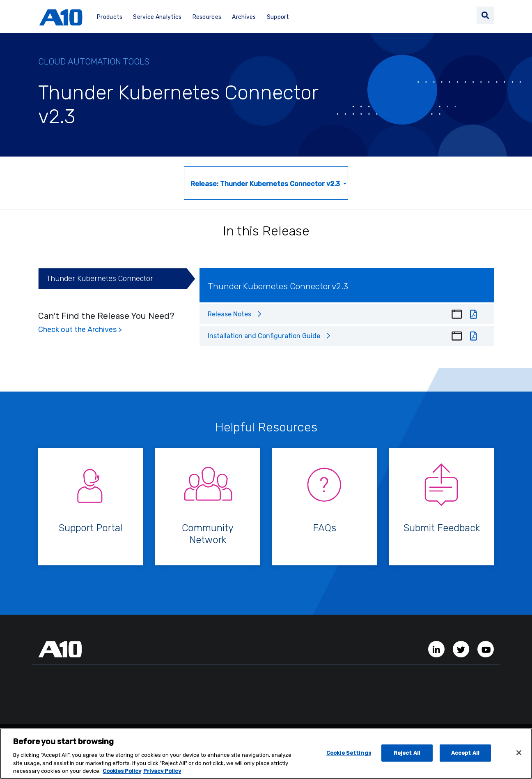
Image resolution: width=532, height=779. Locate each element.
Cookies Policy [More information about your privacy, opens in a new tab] (122, 773)
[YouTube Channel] (486, 649)
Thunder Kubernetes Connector (100, 279)
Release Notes (229, 314)
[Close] (519, 755)
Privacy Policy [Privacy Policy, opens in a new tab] (162, 773)
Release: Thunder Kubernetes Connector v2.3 (266, 184)
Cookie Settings (349, 755)
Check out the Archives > (80, 330)
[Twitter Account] (462, 649)
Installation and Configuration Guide (264, 336)
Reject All (407, 755)
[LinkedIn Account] (437, 649)
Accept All (465, 755)
